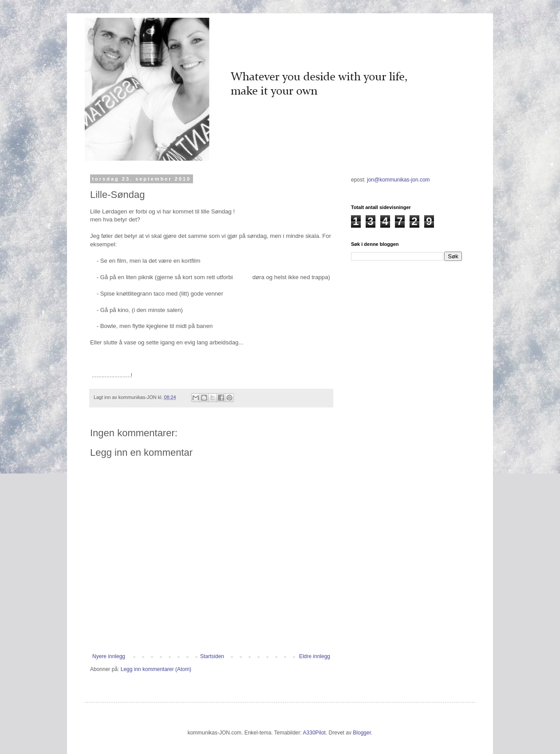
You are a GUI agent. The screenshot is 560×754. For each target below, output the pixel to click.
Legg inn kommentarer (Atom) (156, 669)
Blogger (362, 733)
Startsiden (212, 656)
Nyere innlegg (109, 656)
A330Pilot (314, 733)
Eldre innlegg (315, 656)
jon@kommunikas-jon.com (398, 180)
